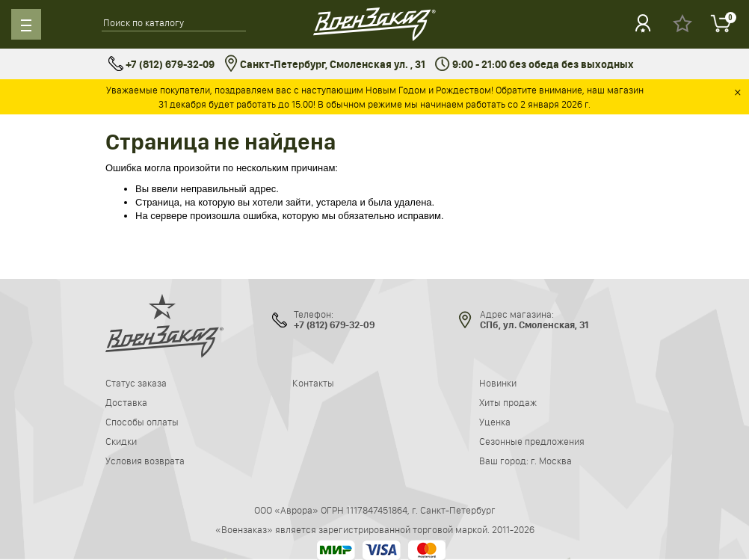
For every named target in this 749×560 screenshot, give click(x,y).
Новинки (498, 383)
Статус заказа (136, 383)
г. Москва (551, 461)
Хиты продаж (508, 402)
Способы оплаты (142, 422)
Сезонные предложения (532, 441)
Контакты (313, 383)
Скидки (121, 441)
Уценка (495, 422)
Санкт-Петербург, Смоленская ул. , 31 (325, 65)
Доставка (126, 402)
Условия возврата (145, 461)
